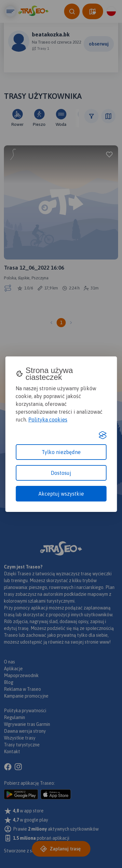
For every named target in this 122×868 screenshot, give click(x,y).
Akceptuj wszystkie (61, 494)
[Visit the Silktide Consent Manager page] (102, 435)
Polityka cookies (48, 420)
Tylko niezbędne (61, 452)
